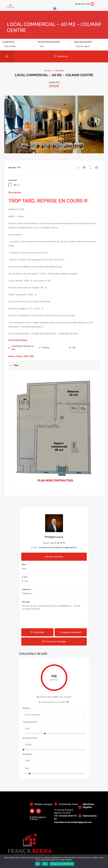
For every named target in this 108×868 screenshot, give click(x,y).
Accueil (48, 71)
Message (26, 602)
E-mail (25, 577)
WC (74, 348)
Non (45, 864)
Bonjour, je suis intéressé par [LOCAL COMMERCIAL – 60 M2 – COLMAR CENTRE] (54, 614)
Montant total (30, 738)
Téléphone (26, 589)
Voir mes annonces (54, 557)
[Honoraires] (80, 816)
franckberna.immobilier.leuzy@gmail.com (58, 547)
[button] (55, 9)
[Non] (105, 861)
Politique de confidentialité (62, 864)
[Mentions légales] (80, 807)
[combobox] (18, 47)
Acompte (27, 754)
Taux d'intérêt (30, 722)
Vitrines (46, 348)
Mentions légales (89, 806)
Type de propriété (83, 42)
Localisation (8, 42)
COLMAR (59, 71)
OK (38, 864)
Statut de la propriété (49, 42)
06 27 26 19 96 (58, 543)
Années (26, 708)
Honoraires (90, 816)
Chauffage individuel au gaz (23, 348)
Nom (24, 565)
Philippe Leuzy (54, 537)
